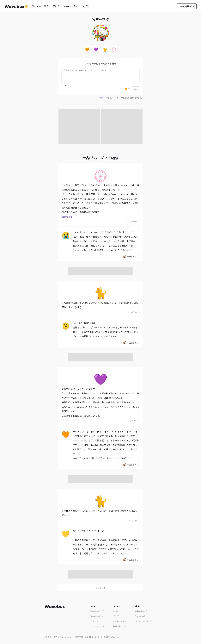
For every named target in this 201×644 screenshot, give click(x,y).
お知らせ (94, 621)
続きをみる (67, 216)
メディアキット (143, 621)
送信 (136, 89)
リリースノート (97, 626)
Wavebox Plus (71, 6)
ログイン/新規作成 (187, 6)
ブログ (116, 616)
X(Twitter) (141, 611)
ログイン (103, 98)
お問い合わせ (120, 626)
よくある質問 (120, 621)
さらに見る (100, 588)
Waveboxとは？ (40, 6)
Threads (140, 616)
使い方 (56, 6)
